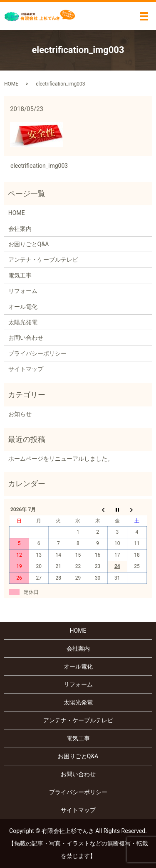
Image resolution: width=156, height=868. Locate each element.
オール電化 (23, 307)
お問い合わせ (26, 338)
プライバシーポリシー (37, 353)
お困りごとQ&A (28, 244)
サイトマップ (26, 369)
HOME (11, 84)
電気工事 (20, 275)
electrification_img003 (39, 166)
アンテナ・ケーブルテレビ (43, 260)
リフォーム (23, 291)
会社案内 (20, 229)
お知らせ (20, 414)
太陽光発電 (23, 322)
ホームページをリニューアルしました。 (61, 459)
